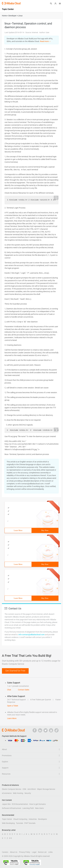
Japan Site (6, 804)
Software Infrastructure (12, 808)
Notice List (42, 852)
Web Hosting (18, 793)
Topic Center (7, 819)
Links (50, 852)
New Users (39, 808)
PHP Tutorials (30, 823)
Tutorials (20, 823)
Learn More (18, 530)
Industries (33, 819)
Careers (5, 852)
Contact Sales (24, 690)
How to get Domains (37, 804)
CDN (24, 789)
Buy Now (45, 530)
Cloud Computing (20, 819)
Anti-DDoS (32, 789)
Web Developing (8, 823)
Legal (34, 852)
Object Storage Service (46, 789)
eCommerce (7, 793)
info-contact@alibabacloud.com (32, 635)
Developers (42, 819)
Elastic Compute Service (12, 789)
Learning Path (28, 808)
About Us (14, 852)
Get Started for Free (15, 671)
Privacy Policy (25, 852)
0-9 (10, 838)
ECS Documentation (20, 804)
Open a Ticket (13, 706)
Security (28, 793)
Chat (9, 690)
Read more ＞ (45, 41)
